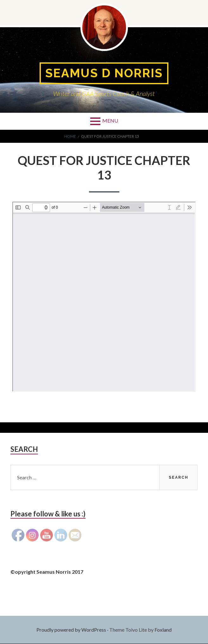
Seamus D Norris (104, 73)
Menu (110, 121)
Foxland (163, 630)
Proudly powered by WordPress (71, 630)
